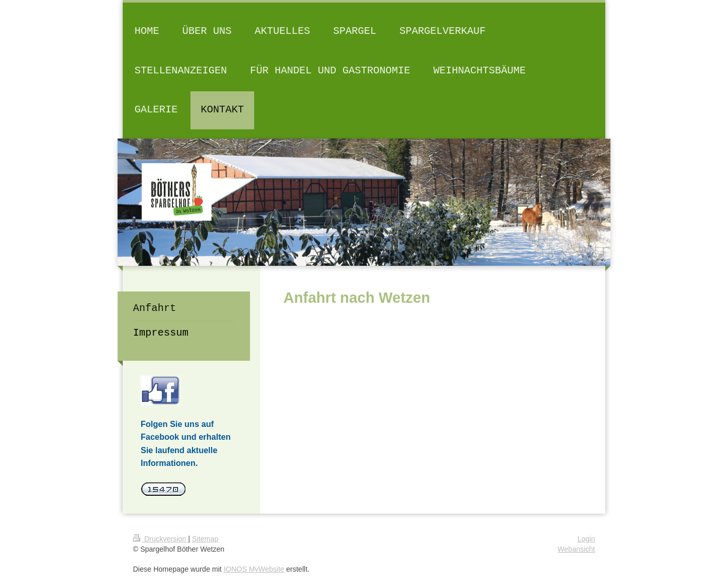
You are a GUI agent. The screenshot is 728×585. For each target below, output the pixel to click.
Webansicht (576, 549)
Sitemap (205, 539)
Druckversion (160, 539)
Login (586, 539)
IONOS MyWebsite (254, 569)
